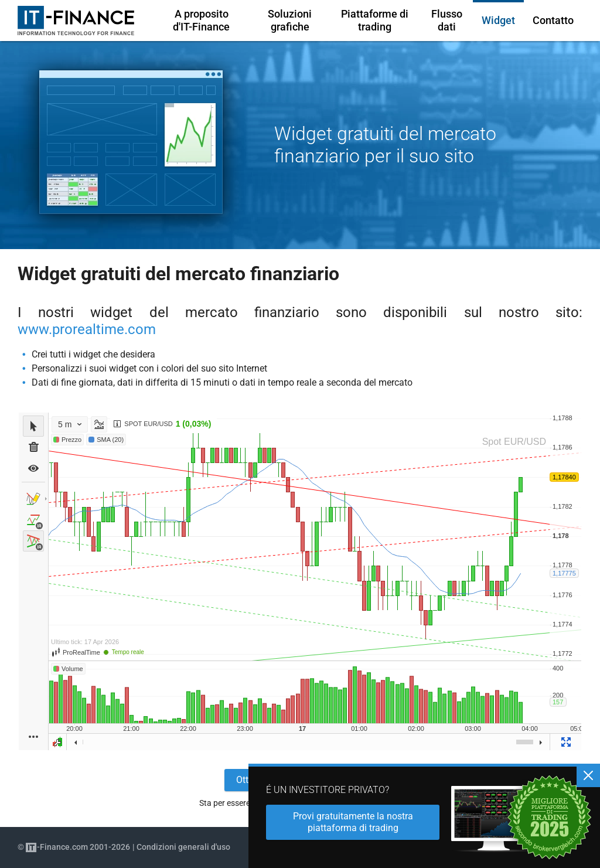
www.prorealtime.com (87, 329)
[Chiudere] (588, 775)
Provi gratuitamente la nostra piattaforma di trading (353, 822)
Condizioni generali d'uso (183, 847)
